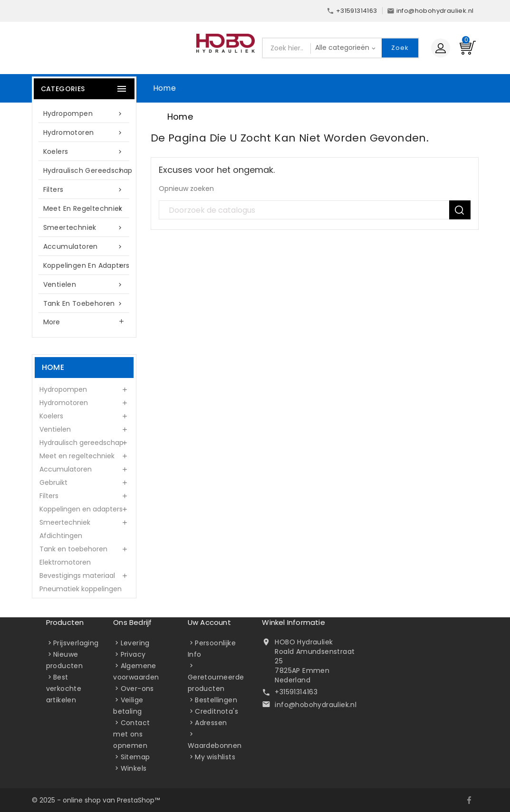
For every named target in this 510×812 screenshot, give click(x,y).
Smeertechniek (84, 228)
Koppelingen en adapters (87, 266)
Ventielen (84, 285)
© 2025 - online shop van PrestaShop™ (96, 800)
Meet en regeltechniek (84, 209)
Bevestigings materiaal (77, 576)
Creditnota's (217, 711)
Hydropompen (84, 114)
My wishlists (215, 757)
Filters (84, 190)
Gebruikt (53, 482)
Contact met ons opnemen (131, 734)
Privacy (133, 654)
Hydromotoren (84, 133)
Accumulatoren (84, 247)
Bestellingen (216, 700)
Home (165, 88)
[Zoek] (315, 210)
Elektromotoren (65, 562)
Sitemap (135, 757)
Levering (135, 643)
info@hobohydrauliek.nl (316, 705)
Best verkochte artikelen (64, 689)
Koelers (84, 152)
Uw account (209, 622)
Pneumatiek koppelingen (81, 589)
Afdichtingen (61, 536)
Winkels (134, 768)
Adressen (211, 723)
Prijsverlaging (76, 643)
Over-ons (137, 689)
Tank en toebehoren (84, 304)
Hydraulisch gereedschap (88, 171)
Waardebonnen (215, 746)
